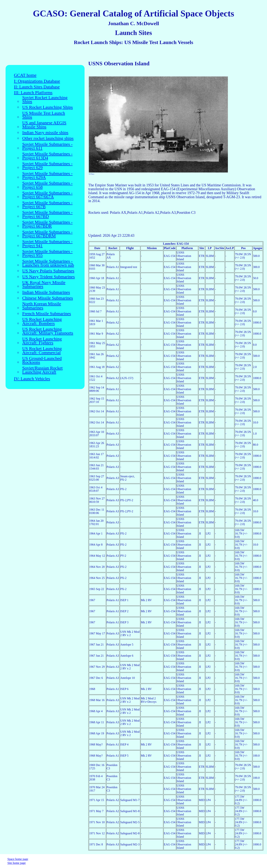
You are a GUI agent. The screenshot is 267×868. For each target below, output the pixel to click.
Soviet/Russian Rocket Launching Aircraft (42, 370)
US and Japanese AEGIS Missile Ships (44, 125)
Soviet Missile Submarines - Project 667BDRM (47, 234)
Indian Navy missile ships (45, 133)
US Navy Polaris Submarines (48, 271)
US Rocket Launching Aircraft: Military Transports (48, 331)
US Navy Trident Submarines (48, 277)
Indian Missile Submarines (46, 292)
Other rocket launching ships (48, 138)
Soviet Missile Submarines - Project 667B (47, 205)
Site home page (17, 863)
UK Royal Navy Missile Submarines (44, 285)
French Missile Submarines (47, 314)
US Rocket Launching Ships (48, 107)
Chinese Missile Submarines (48, 298)
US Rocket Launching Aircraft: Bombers (42, 321)
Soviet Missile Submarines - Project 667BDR (47, 224)
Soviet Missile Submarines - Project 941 (47, 244)
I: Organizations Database (37, 81)
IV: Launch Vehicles (32, 379)
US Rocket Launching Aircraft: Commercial (42, 351)
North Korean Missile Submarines (42, 306)
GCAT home (25, 75)
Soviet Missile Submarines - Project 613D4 (47, 156)
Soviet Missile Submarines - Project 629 (47, 166)
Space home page (18, 859)
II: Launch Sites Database (37, 87)
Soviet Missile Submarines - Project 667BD (47, 214)
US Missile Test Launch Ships (44, 115)
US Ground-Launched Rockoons (42, 360)
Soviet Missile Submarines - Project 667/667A (47, 195)
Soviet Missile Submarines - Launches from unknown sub (48, 263)
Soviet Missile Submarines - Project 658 (47, 185)
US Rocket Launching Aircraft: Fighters (42, 341)
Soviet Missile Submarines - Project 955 (47, 253)
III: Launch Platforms (33, 93)
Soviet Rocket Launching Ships (45, 100)
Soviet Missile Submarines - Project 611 (47, 146)
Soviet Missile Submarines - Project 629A (47, 176)
